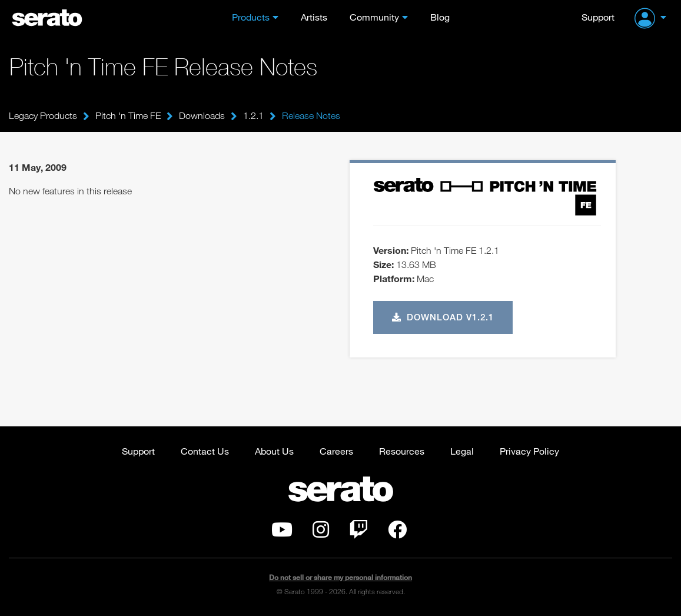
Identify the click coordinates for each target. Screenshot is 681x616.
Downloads (202, 115)
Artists (314, 17)
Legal (462, 451)
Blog (440, 17)
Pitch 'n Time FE (128, 115)
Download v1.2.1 (443, 317)
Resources (402, 451)
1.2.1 (253, 115)
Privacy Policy (529, 451)
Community (374, 17)
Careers (336, 451)
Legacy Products (43, 115)
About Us (274, 451)
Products (251, 17)
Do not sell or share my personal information (340, 577)
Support (598, 17)
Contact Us (205, 451)
